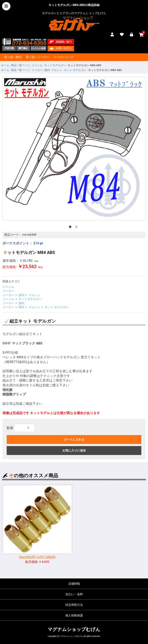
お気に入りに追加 (74, 450)
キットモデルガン (30, 299)
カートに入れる (74, 439)
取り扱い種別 (13, 57)
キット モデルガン (57, 307)
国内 (21, 295)
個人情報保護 (74, 615)
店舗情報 (74, 584)
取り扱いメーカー (37, 57)
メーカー (8, 291)
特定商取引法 (74, 605)
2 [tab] (77, 228)
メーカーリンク (63, 57)
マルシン (35, 295)
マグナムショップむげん (74, 629)
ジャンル (8, 287)
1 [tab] (71, 228)
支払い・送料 (74, 594)
